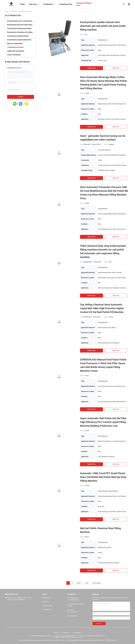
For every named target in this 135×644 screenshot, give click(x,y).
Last (87, 583)
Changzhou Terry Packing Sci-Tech (65, 636)
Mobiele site (66, 633)
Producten (14, 11)
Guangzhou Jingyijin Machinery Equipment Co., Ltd (67, 637)
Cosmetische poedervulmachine (19, 40)
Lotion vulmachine (14, 55)
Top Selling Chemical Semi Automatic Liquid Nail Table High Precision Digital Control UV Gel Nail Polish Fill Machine (102, 308)
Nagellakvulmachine (16, 47)
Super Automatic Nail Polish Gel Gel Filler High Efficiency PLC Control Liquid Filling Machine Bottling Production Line (103, 422)
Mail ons (116, 68)
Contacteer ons (47, 610)
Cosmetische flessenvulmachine (19, 28)
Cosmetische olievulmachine (18, 36)
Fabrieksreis (46, 602)
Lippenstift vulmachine (16, 51)
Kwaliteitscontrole (47, 606)
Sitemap (57, 633)
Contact (21, 97)
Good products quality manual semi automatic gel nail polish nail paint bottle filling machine (103, 26)
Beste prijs (91, 68)
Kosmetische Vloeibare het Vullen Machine (21, 32)
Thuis (7, 11)
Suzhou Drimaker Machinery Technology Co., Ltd (92, 636)
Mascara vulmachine (15, 43)
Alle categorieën (72, 616)
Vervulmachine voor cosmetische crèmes (21, 21)
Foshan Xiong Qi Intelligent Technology (41, 636)
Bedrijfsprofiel (46, 598)
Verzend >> (99, 623)
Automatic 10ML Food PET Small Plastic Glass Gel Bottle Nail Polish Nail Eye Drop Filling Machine (103, 477)
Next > (79, 583)
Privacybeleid (77, 633)
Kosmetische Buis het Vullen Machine (21, 25)
